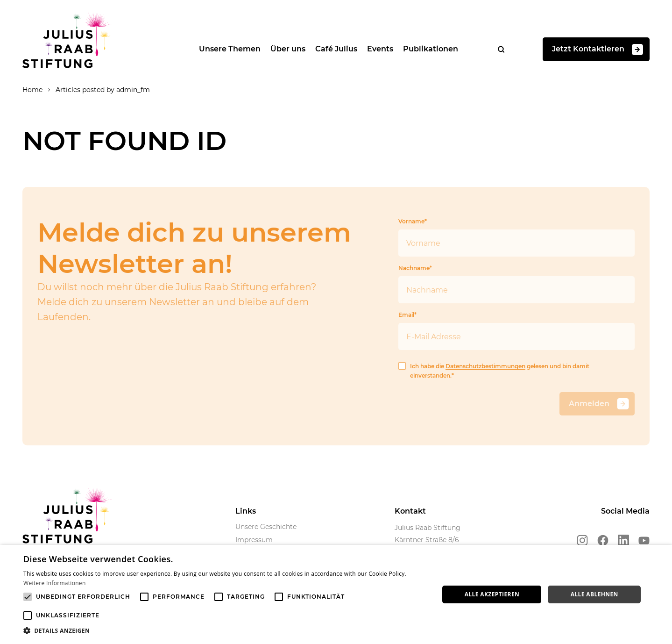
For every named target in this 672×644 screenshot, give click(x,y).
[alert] (336, 594)
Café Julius (336, 49)
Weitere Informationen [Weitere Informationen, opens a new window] (55, 583)
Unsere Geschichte (266, 527)
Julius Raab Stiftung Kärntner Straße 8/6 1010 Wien (428, 540)
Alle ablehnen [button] (594, 594)
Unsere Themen (230, 49)
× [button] (661, 555)
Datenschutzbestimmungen (485, 366)
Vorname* (516, 237)
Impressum (254, 540)
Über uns (288, 49)
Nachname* (516, 284)
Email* (516, 331)
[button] (225, 631)
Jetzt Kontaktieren (598, 50)
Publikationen (431, 49)
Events (380, 49)
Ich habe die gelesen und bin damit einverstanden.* (494, 370)
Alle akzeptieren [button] (492, 594)
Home (32, 90)
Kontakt (410, 511)
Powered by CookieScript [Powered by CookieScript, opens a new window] (631, 639)
